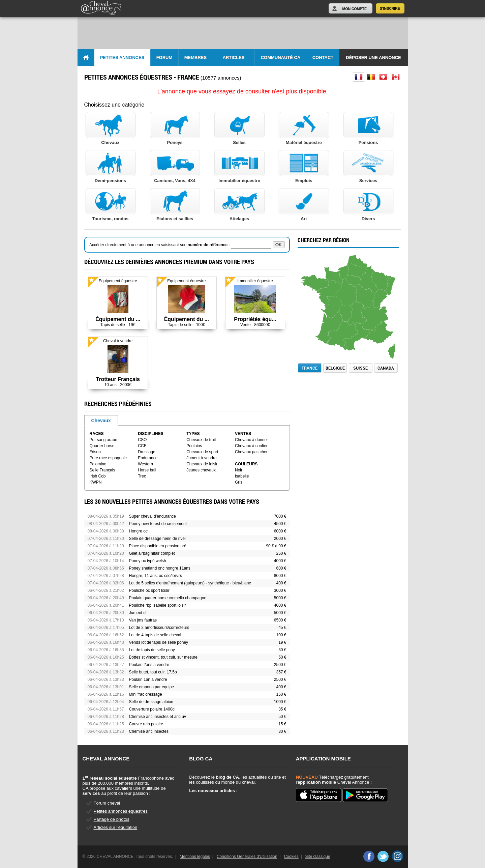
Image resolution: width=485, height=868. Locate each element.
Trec (142, 476)
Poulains (194, 446)
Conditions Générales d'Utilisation (247, 857)
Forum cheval (107, 803)
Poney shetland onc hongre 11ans (160, 568)
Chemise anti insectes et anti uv (158, 717)
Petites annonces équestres (121, 811)
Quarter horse (102, 446)
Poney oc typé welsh (148, 561)
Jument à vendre (201, 458)
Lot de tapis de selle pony (152, 650)
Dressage (146, 452)
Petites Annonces (122, 57)
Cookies (291, 857)
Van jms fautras (143, 620)
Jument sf (138, 613)
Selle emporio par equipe (151, 687)
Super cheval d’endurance (153, 516)
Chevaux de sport (202, 452)
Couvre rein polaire (146, 724)
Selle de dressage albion (151, 702)
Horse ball (147, 470)
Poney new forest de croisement (158, 524)
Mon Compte (355, 9)
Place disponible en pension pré (158, 546)
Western (145, 464)
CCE (142, 446)
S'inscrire (390, 8)
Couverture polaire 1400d (152, 709)
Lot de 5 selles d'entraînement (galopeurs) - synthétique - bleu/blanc (190, 583)
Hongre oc (138, 531)
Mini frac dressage (146, 694)
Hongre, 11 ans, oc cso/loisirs (156, 576)
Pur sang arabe (103, 440)
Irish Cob (98, 476)
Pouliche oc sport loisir (149, 590)
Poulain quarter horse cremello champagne (168, 598)
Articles (234, 57)
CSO (142, 440)
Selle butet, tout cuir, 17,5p (153, 672)
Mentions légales (195, 857)
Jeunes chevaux (201, 470)
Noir (239, 470)
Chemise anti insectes (149, 731)
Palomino (98, 464)
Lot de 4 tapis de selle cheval (155, 635)
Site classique (318, 857)
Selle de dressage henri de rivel (157, 539)
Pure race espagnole (108, 458)
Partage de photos (112, 819)
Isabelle (242, 476)
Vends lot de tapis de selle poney (159, 642)
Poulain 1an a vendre (148, 679)
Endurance (148, 458)
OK (279, 245)
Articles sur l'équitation (116, 827)
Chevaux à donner (251, 440)
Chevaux (101, 421)
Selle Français (102, 470)
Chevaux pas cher (251, 452)
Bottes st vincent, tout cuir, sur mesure (163, 657)
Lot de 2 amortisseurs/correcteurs (159, 628)
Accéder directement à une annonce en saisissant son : (160, 245)
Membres (195, 57)
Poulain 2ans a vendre (149, 665)
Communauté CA (281, 57)
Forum (164, 57)
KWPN (96, 482)
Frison (95, 452)
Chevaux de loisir (202, 464)
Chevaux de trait (201, 440)
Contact (323, 57)
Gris (239, 482)
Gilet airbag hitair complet (152, 553)
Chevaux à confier (251, 446)
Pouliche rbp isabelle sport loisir (158, 605)
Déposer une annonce (373, 57)
